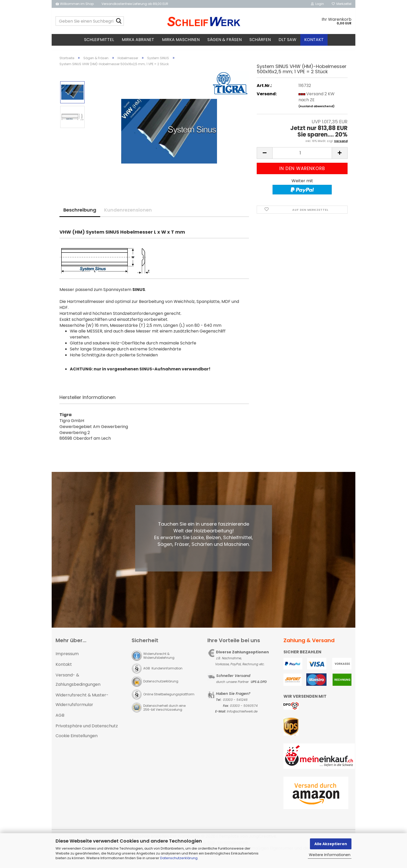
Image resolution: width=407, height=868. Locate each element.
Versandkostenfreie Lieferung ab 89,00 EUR (135, 4)
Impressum (67, 658)
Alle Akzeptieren (331, 844)
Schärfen (260, 40)
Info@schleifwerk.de (242, 716)
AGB (60, 720)
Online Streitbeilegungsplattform (169, 699)
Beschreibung (80, 215)
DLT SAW (287, 40)
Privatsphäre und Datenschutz (87, 731)
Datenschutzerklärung (179, 858)
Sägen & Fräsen (225, 40)
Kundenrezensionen (128, 215)
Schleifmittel (99, 40)
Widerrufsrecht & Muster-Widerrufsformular (82, 704)
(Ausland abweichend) (317, 111)
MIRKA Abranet (138, 40)
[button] (264, 158)
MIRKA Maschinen (181, 40)
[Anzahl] (302, 158)
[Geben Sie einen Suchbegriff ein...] (119, 21)
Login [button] (317, 4)
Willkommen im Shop (75, 4)
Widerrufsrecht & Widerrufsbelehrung (159, 660)
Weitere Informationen (330, 855)
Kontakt (314, 40)
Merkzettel (342, 4)
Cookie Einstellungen (77, 740)
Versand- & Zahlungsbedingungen (78, 684)
